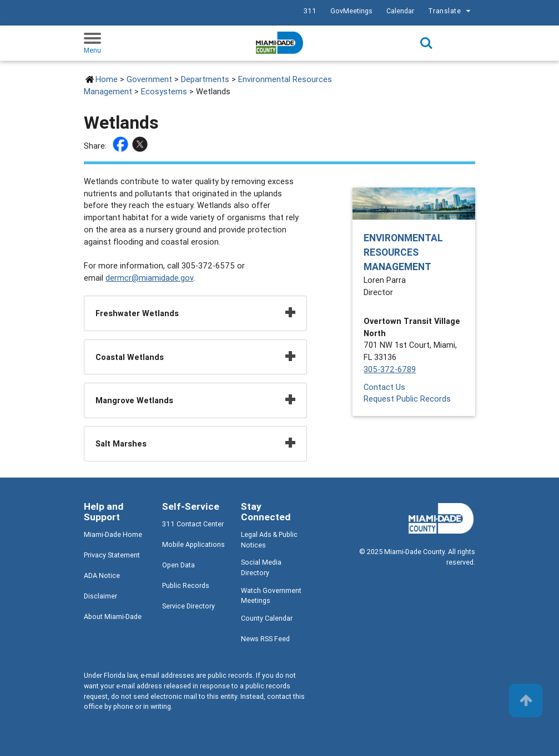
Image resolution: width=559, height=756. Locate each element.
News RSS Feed (265, 639)
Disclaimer (100, 596)
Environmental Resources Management (403, 252)
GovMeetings (351, 11)
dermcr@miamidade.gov (149, 278)
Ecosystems (164, 91)
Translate (451, 11)
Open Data (178, 565)
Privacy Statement (112, 555)
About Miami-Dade (113, 617)
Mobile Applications (193, 544)
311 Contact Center (193, 524)
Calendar (400, 11)
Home (107, 79)
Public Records (186, 585)
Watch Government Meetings (271, 596)
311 (310, 11)
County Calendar (267, 618)
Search (426, 43)
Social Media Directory (261, 567)
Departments (205, 79)
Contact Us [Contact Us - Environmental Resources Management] (384, 387)
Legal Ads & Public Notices (269, 540)
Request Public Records (407, 399)
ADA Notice (102, 575)
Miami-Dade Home (113, 534)
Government (149, 79)
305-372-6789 (390, 369)
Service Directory (188, 606)
